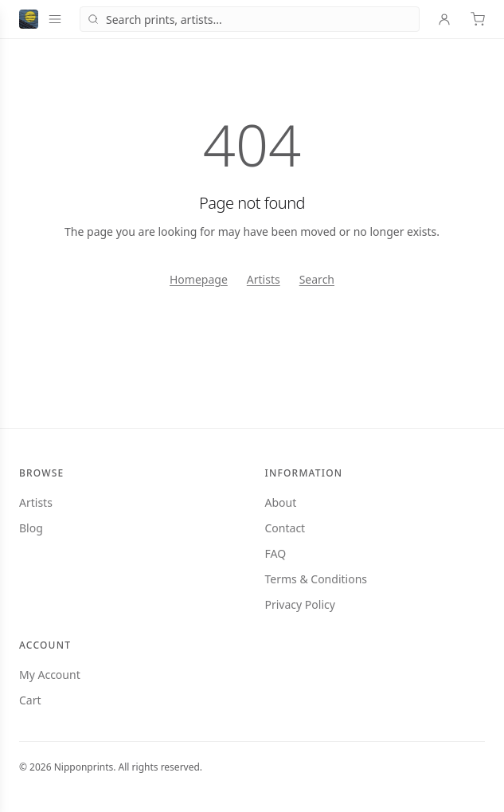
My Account (50, 675)
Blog (31, 528)
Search (317, 279)
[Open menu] (55, 19)
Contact (285, 528)
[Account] (444, 19)
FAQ (276, 553)
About (281, 502)
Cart (30, 700)
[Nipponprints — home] (29, 19)
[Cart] (478, 19)
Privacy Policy (300, 604)
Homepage (199, 279)
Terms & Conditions (316, 579)
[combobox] (250, 19)
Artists (264, 279)
